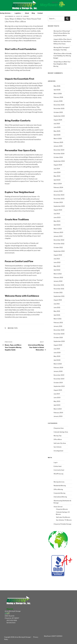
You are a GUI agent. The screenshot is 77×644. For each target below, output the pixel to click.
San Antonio (58, 447)
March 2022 (58, 274)
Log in (56, 462)
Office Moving (58, 489)
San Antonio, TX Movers (64, 520)
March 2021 (58, 319)
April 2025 (57, 135)
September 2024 (59, 161)
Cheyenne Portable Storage (62, 524)
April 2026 (57, 90)
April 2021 (57, 315)
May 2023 (57, 221)
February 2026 (58, 97)
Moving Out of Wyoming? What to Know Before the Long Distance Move (62, 33)
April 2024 (57, 180)
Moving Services (59, 482)
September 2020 (59, 341)
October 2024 (58, 157)
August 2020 (58, 345)
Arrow (26, 16)
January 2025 (58, 146)
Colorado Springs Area (61, 432)
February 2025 (58, 142)
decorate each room (32, 68)
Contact (40, 13)
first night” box (18, 102)
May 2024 (57, 176)
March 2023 (58, 229)
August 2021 (58, 300)
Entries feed (57, 466)
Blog (33, 13)
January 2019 (58, 416)
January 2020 (58, 371)
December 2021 (59, 285)
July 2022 (57, 259)
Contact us (32, 312)
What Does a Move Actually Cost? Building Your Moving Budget (62, 56)
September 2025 (59, 116)
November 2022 (59, 244)
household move (30, 41)
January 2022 (58, 281)
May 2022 (57, 266)
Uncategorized (58, 451)
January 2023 (58, 236)
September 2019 (59, 386)
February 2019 (58, 413)
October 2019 (58, 383)
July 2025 (57, 124)
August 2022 (58, 255)
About (27, 13)
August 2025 (58, 120)
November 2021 (59, 289)
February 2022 (58, 277)
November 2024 (59, 154)
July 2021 (57, 304)
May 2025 (57, 131)
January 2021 (58, 326)
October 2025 (58, 112)
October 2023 (58, 202)
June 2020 (57, 353)
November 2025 (59, 108)
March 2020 (58, 364)
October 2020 (58, 337)
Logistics (18, 13)
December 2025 (59, 105)
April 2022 (57, 270)
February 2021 (58, 323)
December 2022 (59, 240)
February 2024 (58, 187)
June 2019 (57, 397)
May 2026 (57, 86)
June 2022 (57, 262)
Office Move (58, 439)
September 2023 (59, 206)
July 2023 (57, 214)
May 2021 (57, 311)
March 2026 (58, 94)
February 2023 (58, 232)
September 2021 (59, 296)
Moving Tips (13, 328)
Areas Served (58, 507)
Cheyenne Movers (62, 509)
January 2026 (58, 101)
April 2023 (57, 225)
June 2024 (57, 172)
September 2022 (59, 251)
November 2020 (59, 334)
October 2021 (58, 292)
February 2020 (58, 367)
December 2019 (59, 375)
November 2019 (59, 379)
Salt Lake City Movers (63, 517)
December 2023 (59, 195)
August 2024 (58, 165)
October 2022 (58, 247)
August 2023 (58, 210)
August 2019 (58, 390)
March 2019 (58, 409)
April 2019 (57, 405)
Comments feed (59, 470)
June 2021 (57, 307)
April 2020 (57, 360)
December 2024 (59, 150)
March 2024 (58, 184)
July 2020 (57, 349)
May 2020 (57, 356)
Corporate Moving (59, 493)
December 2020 (59, 330)
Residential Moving (60, 486)
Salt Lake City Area (60, 443)
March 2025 (58, 138)
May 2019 (57, 401)
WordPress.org (58, 474)
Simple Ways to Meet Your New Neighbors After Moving (62, 64)
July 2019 (57, 394)
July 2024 (57, 169)
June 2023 (57, 217)
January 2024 (58, 191)
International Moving (60, 497)
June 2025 (57, 127)
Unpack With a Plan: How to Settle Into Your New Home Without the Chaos (62, 41)
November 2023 (59, 199)
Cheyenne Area (59, 428)
